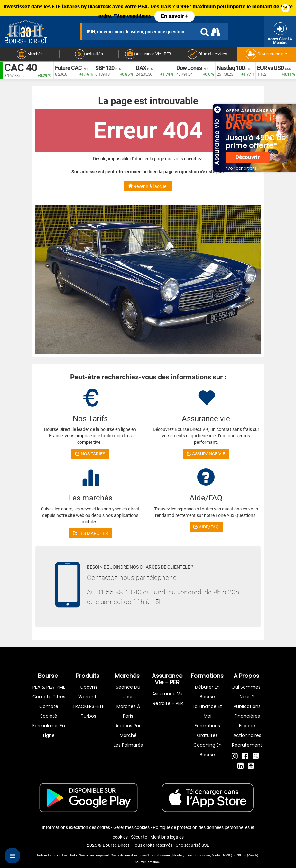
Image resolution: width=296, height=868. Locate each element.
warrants (88, 697)
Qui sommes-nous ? (247, 692)
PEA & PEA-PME (49, 687)
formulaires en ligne (49, 731)
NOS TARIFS (90, 454)
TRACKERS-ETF (88, 706)
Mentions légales (167, 837)
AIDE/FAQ (206, 527)
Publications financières (247, 711)
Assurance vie (168, 694)
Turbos (88, 716)
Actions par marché (128, 731)
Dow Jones (189, 68)
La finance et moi (207, 711)
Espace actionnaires (247, 731)
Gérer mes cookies (131, 827)
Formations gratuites (207, 731)
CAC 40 (21, 68)
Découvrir (248, 157)
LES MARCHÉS (90, 533)
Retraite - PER (168, 703)
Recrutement (247, 745)
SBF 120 (105, 68)
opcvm (88, 687)
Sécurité (139, 837)
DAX (141, 68)
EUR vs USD (271, 68)
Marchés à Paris (128, 711)
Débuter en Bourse (207, 692)
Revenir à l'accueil (148, 186)
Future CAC (68, 68)
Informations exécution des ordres (76, 827)
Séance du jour (128, 692)
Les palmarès (128, 745)
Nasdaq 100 (231, 68)
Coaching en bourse (208, 750)
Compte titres (49, 697)
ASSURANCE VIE (206, 454)
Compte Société (49, 711)
